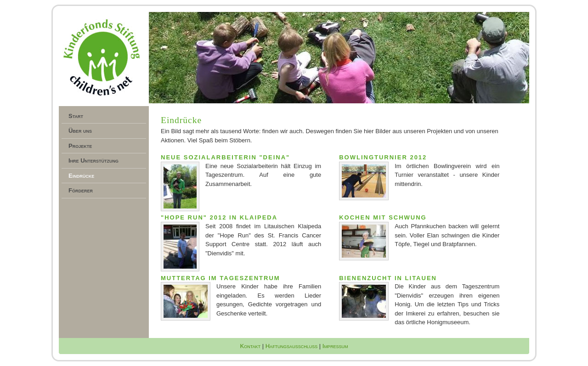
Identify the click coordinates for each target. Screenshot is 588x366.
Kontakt (251, 346)
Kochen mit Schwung (383, 217)
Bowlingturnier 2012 (383, 157)
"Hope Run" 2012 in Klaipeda (219, 217)
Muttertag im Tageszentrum (220, 278)
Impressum (335, 346)
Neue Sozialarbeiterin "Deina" (225, 157)
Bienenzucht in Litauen (388, 278)
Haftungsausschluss (291, 346)
